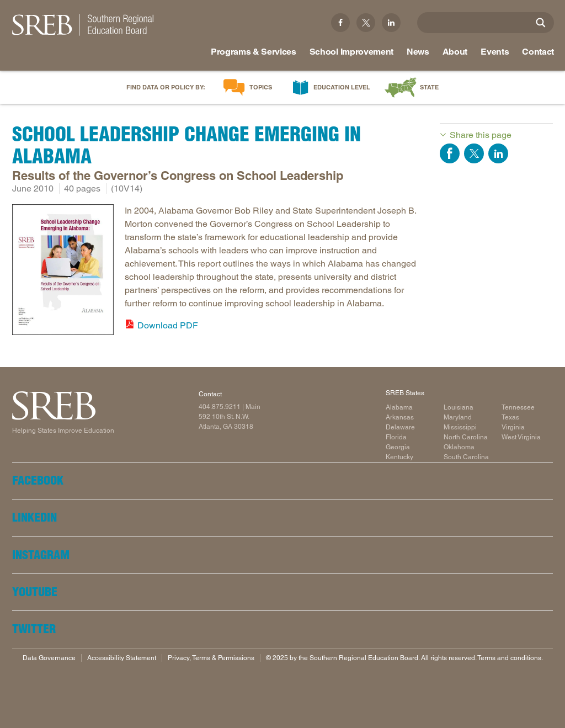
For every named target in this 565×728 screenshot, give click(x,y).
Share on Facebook (450, 153)
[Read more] (63, 272)
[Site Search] (541, 23)
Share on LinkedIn (498, 153)
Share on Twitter (474, 153)
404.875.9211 (220, 407)
